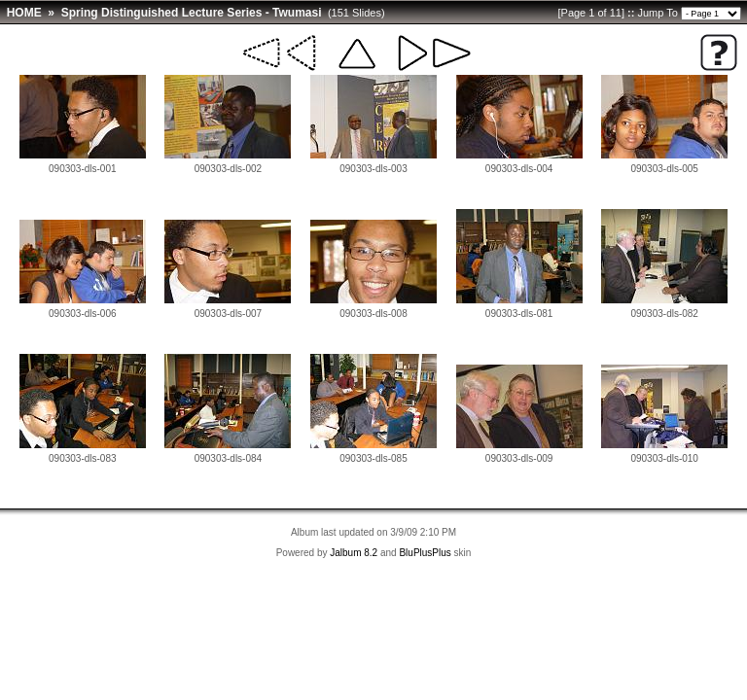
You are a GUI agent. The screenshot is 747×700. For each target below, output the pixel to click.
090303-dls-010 (664, 458)
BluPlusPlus (425, 553)
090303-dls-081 (519, 314)
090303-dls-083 (83, 458)
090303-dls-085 (373, 458)
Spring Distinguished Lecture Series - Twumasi (192, 13)
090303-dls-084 (229, 458)
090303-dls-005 (664, 169)
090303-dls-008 (373, 314)
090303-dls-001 (83, 169)
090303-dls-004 (519, 169)
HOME (24, 13)
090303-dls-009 (519, 458)
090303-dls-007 (229, 314)
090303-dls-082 (664, 314)
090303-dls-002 (229, 169)
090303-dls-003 (373, 169)
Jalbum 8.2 (354, 553)
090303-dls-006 (83, 314)
